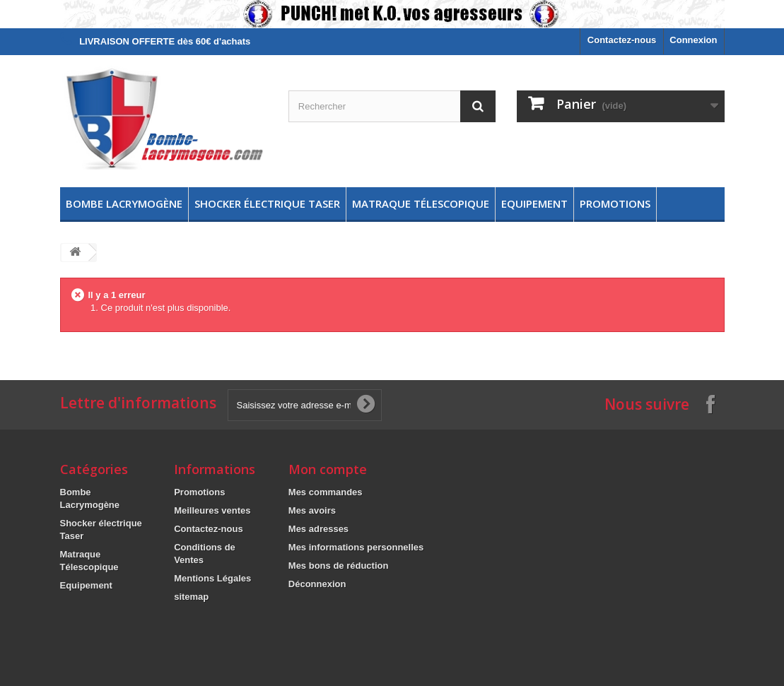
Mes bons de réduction (339, 566)
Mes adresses (318, 529)
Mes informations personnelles (356, 547)
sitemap (191, 597)
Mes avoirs (312, 510)
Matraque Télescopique (421, 203)
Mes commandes (326, 492)
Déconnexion (317, 584)
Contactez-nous (622, 40)
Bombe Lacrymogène (124, 203)
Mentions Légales (212, 578)
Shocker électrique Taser (267, 203)
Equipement (534, 203)
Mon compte (328, 469)
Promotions (615, 203)
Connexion (693, 40)
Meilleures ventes (212, 510)
